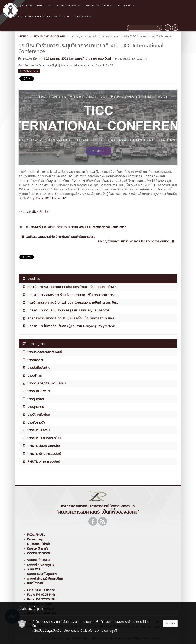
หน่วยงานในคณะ (69, 5)
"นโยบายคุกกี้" (109, 631)
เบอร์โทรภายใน (36, 583)
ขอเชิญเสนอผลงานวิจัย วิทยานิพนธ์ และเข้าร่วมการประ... (58, 237)
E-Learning (35, 539)
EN (175, 28)
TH (168, 28)
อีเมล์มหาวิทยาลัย (38, 549)
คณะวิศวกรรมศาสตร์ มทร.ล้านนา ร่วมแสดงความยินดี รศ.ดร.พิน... (70, 302)
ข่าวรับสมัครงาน (36, 430)
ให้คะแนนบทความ (29, 71)
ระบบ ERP (34, 569)
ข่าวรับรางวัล (34, 422)
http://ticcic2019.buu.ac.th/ (48, 198)
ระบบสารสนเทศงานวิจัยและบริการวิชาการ (44, 16)
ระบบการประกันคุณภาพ (42, 574)
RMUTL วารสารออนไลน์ (41, 461)
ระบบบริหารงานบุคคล (41, 565)
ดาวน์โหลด (127, 5)
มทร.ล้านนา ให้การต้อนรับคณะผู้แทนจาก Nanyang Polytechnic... (70, 326)
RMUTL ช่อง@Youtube (41, 446)
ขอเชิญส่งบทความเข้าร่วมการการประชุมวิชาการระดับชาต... (136, 241)
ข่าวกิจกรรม (33, 360)
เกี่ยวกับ (44, 5)
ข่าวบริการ (32, 375)
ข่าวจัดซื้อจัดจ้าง (36, 368)
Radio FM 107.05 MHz (42, 599)
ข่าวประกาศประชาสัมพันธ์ (42, 352)
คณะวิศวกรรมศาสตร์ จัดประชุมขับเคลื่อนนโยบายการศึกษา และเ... (69, 318)
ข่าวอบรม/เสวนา (36, 391)
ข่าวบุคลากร (33, 407)
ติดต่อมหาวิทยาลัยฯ (39, 553)
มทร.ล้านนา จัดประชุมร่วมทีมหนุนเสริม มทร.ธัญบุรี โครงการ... (67, 310)
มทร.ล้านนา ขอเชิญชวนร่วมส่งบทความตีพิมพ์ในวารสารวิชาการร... (70, 295)
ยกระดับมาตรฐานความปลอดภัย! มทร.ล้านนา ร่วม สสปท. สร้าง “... (70, 287)
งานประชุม (83, 16)
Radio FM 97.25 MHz (41, 595)
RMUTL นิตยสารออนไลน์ (41, 454)
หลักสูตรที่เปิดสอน (99, 5)
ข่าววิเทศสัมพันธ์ (36, 414)
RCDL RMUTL (36, 535)
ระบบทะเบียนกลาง (39, 560)
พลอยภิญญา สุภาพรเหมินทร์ (93, 59)
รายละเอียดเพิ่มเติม (36, 211)
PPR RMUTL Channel (41, 590)
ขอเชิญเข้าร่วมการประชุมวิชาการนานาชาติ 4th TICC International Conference (76, 227)
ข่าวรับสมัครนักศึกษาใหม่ (41, 438)
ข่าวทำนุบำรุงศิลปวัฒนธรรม (44, 383)
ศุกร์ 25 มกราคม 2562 (54, 59)
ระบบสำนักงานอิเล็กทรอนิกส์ (45, 579)
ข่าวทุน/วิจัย (33, 399)
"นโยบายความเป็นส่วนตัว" (78, 631)
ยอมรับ (170, 623)
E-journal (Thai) (38, 544)
